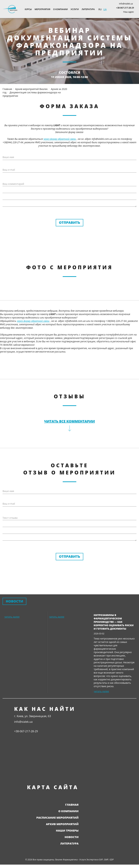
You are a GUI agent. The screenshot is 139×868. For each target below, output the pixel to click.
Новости (72, 837)
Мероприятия (42, 9)
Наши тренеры (67, 831)
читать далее (12, 617)
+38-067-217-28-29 (125, 8)
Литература (88, 9)
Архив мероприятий (62, 824)
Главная (72, 805)
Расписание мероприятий (57, 818)
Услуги (75, 9)
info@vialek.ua (126, 4)
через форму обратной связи (60, 139)
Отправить (70, 222)
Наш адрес (129, 12)
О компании (60, 9)
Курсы (28, 9)
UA (105, 9)
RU (100, 9)
